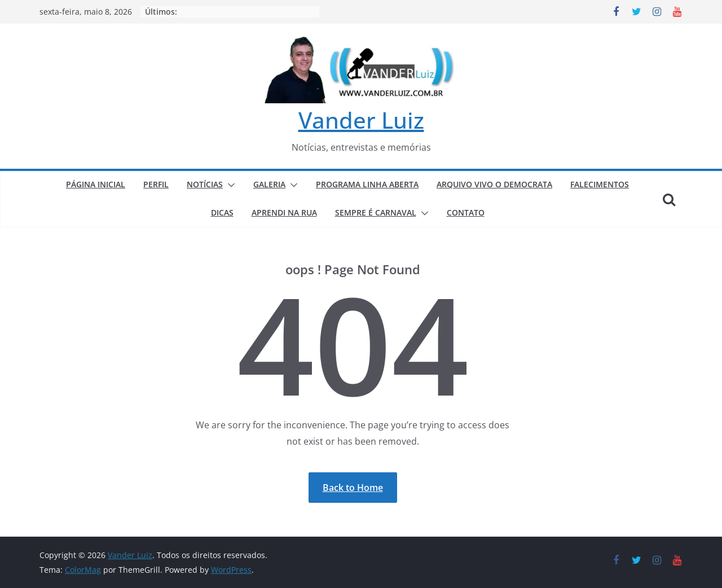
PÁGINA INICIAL (96, 184)
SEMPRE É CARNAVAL (376, 212)
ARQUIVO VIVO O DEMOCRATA (494, 184)
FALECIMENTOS (600, 184)
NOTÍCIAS (205, 184)
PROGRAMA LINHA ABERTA (367, 184)
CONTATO (466, 212)
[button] (229, 185)
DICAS (222, 212)
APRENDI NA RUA (284, 212)
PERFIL (156, 184)
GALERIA (269, 184)
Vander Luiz (361, 120)
